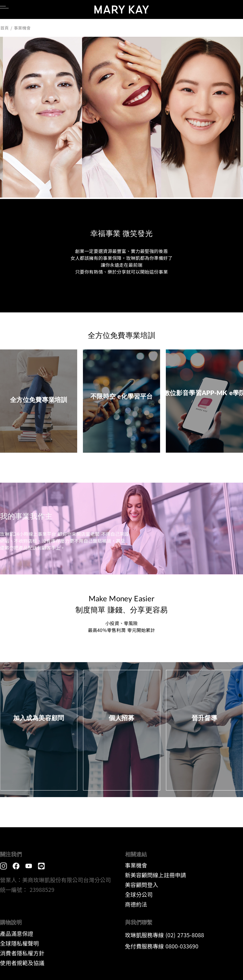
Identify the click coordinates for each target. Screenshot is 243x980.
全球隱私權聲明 (19, 943)
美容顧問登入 (142, 885)
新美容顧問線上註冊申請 (156, 875)
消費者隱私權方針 (22, 953)
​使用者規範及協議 (22, 963)
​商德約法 (136, 904)
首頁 (4, 28)
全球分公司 (139, 894)
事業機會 (136, 865)
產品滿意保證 (17, 933)
